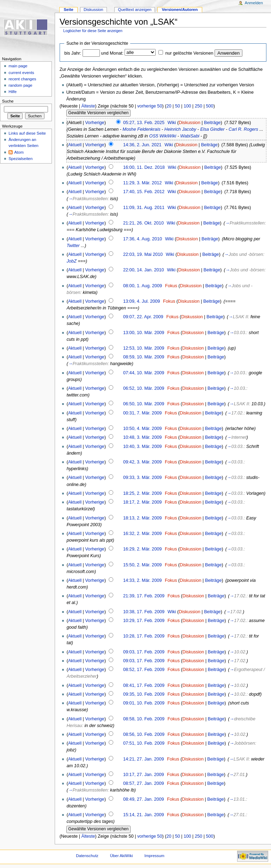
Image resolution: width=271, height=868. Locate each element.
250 (198, 106)
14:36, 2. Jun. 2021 (142, 145)
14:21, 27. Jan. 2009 (144, 759)
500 (209, 106)
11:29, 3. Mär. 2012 (142, 183)
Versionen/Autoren (180, 10)
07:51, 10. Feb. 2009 (144, 743)
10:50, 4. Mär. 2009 (142, 429)
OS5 (154, 136)
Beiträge (212, 123)
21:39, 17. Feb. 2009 (144, 596)
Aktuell (75, 145)
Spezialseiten (20, 159)
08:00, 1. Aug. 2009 (143, 286)
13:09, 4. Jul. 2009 (141, 301)
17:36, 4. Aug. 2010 (143, 239)
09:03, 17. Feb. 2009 (144, 652)
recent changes (22, 79)
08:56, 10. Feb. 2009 (144, 734)
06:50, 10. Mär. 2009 (144, 404)
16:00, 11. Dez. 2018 (144, 167)
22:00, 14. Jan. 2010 (144, 270)
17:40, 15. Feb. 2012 (144, 192)
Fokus (171, 286)
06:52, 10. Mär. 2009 (144, 388)
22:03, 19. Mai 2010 (143, 254)
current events (21, 73)
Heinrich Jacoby (180, 129)
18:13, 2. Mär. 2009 (142, 518)
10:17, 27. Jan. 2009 (144, 775)
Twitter (73, 246)
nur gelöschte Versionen (189, 53)
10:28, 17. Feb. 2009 (144, 636)
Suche (8, 101)
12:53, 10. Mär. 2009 (144, 348)
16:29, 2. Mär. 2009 (142, 549)
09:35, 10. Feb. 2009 (144, 694)
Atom (19, 152)
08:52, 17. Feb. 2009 (144, 670)
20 (169, 106)
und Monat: (112, 53)
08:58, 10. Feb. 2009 (144, 719)
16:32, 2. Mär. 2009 (142, 534)
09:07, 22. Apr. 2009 (143, 317)
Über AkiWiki (122, 856)
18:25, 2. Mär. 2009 (142, 493)
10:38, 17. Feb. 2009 (144, 612)
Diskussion (189, 123)
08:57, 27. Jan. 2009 (144, 783)
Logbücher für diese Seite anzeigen (93, 31)
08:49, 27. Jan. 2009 (144, 799)
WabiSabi (190, 136)
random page (20, 85)
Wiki (172, 123)
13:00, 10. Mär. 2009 (144, 333)
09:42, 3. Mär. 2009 (142, 462)
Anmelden (254, 3)
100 (187, 106)
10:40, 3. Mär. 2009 (142, 447)
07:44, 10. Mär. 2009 (144, 373)
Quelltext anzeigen (135, 10)
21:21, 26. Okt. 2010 (143, 223)
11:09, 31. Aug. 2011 (144, 208)
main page (18, 66)
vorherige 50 (150, 106)
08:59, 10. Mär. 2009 (144, 357)
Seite (68, 10)
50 (177, 106)
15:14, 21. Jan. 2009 (144, 815)
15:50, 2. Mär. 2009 (142, 565)
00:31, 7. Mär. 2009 (142, 413)
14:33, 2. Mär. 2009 (142, 580)
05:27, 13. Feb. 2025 (144, 123)
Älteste (88, 106)
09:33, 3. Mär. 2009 (142, 478)
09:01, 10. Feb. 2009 (144, 703)
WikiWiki (168, 136)
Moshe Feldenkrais (141, 129)
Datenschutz (87, 856)
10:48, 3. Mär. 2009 (142, 437)
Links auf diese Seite (27, 133)
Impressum (154, 856)
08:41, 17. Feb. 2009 (144, 685)
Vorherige (95, 123)
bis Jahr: (73, 53)
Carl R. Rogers (243, 129)
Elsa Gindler (212, 129)
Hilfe (13, 92)
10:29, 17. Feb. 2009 (144, 621)
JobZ (72, 261)
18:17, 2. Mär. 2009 (142, 502)
